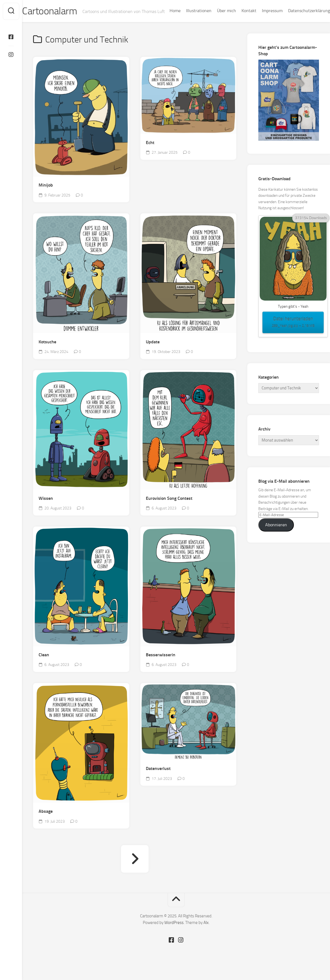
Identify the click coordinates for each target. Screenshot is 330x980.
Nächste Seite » (135, 870)
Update (153, 353)
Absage (46, 823)
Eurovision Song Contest (169, 510)
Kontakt (238, 25)
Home (164, 25)
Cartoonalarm (61, 11)
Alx (206, 934)
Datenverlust (158, 780)
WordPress (174, 934)
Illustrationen (188, 25)
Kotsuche (47, 353)
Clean (44, 666)
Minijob (46, 197)
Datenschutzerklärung (298, 25)
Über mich (215, 25)
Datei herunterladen (293, 334)
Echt (150, 154)
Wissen (46, 510)
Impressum (261, 25)
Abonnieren (276, 536)
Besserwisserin (161, 666)
